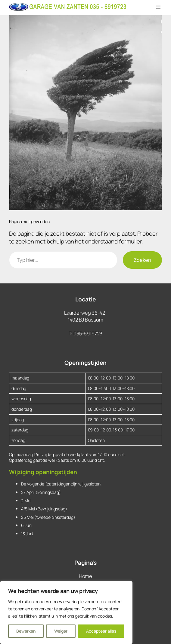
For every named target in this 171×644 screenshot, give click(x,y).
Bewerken (26, 631)
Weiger (61, 631)
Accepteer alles (101, 631)
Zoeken (142, 260)
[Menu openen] (158, 7)
